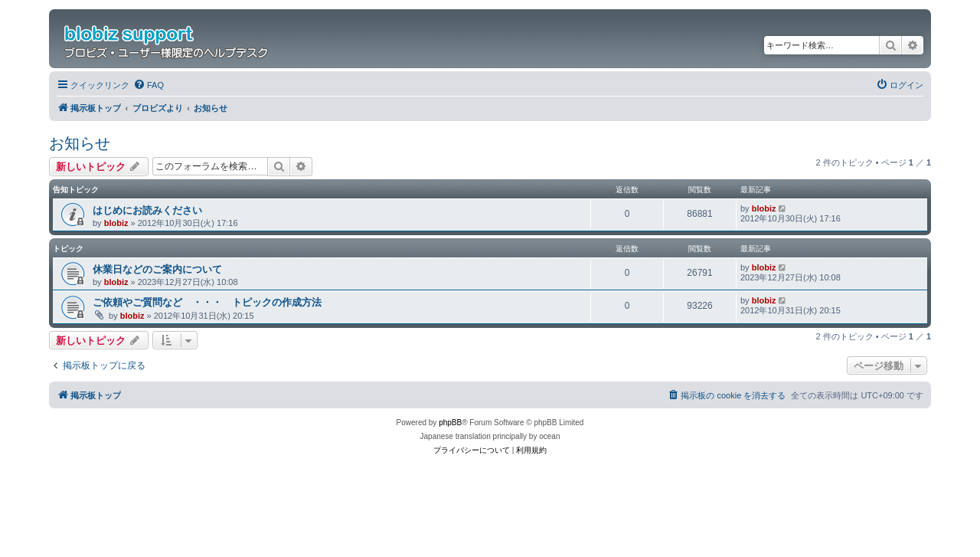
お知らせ (80, 143)
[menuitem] (149, 85)
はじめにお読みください (147, 210)
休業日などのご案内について (157, 269)
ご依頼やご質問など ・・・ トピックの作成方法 (207, 302)
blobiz (116, 223)
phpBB (450, 423)
